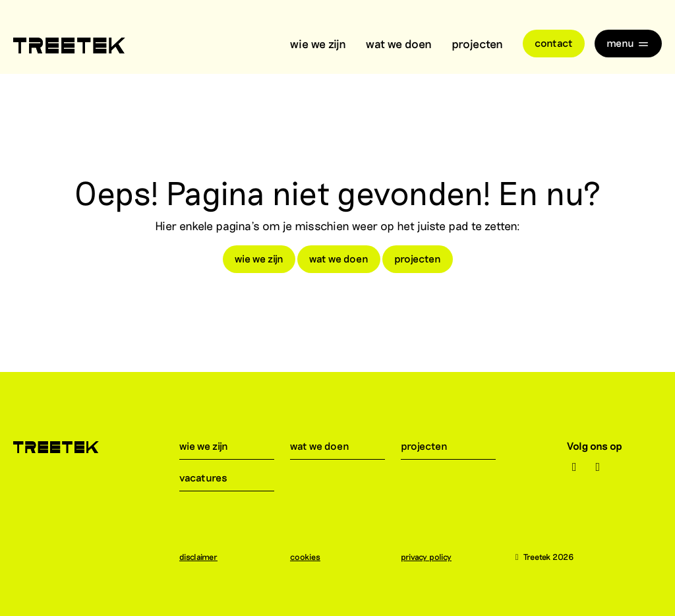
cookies (312, 557)
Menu (628, 43)
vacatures (211, 477)
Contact (554, 43)
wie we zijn (318, 44)
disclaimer (205, 557)
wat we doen (399, 44)
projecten (477, 44)
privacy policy (433, 557)
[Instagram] (574, 467)
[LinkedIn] (598, 467)
